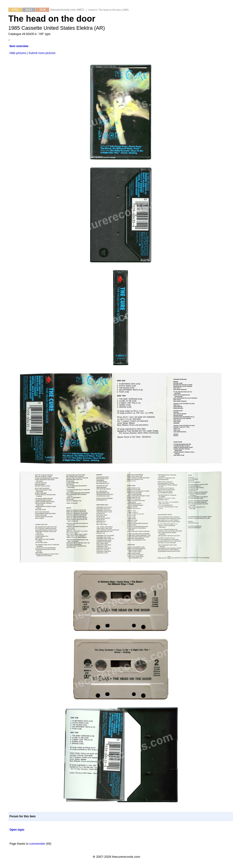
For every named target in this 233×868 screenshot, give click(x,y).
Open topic (17, 830)
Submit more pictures (42, 53)
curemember (37, 844)
